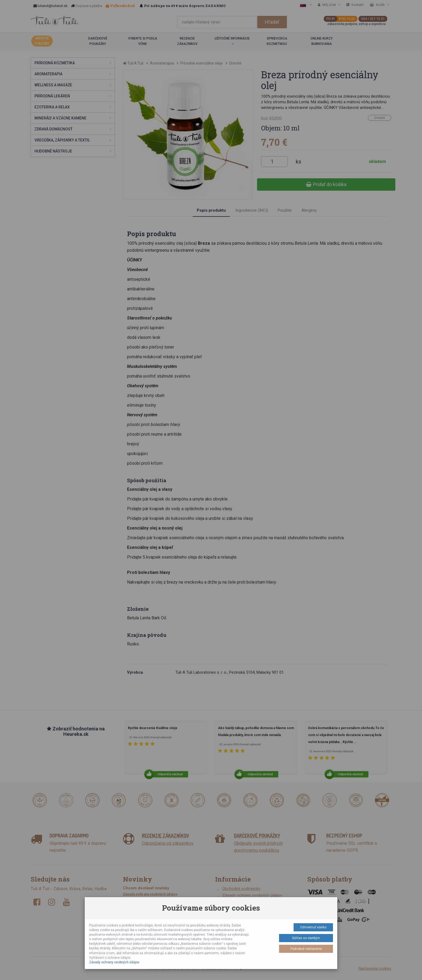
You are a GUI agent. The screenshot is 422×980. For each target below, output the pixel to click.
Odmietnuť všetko (313, 927)
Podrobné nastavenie (306, 949)
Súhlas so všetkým (306, 938)
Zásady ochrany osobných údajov (114, 962)
